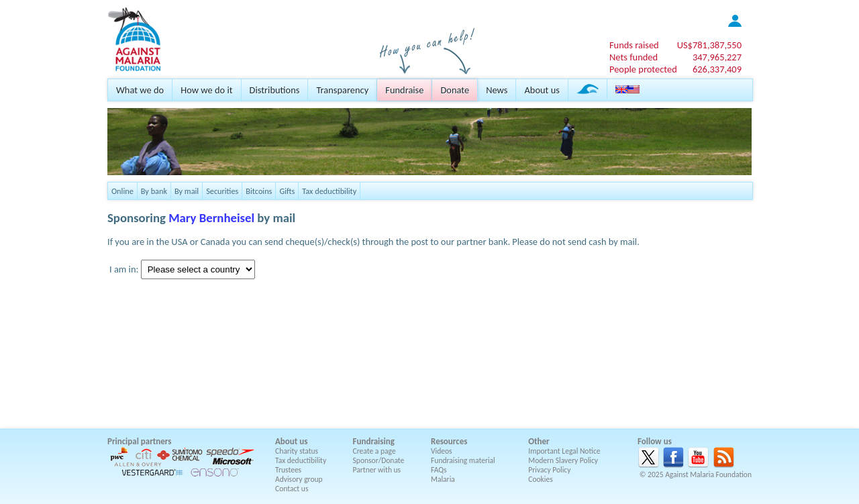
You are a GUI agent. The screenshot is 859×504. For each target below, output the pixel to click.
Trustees (288, 470)
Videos (442, 451)
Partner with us (377, 470)
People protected (643, 69)
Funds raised (634, 45)
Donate (455, 90)
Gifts (287, 191)
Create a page (374, 451)
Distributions (275, 90)
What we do (140, 90)
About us (542, 90)
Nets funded (634, 57)
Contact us (292, 489)
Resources (449, 441)
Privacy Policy (549, 470)
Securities (222, 191)
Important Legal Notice (564, 451)
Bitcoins (259, 191)
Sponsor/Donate (379, 460)
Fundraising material (463, 460)
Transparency (342, 90)
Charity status (297, 451)
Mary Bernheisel (211, 218)
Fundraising (374, 441)
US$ (709, 45)
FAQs (439, 470)
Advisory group (299, 479)
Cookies (541, 479)
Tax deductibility (329, 191)
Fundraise (404, 90)
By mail (187, 191)
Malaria (443, 479)
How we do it (206, 90)
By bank (154, 191)
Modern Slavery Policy (563, 460)
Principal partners (139, 441)
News (497, 90)
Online (122, 191)
